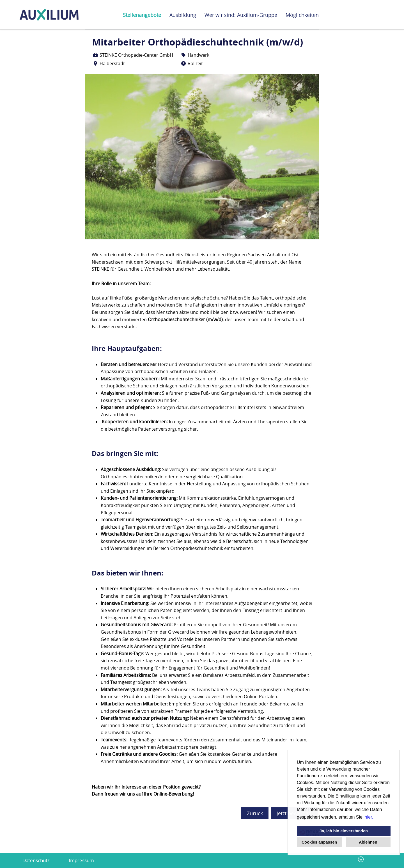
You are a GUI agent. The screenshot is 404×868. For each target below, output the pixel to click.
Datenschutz (36, 860)
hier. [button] (369, 817)
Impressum (81, 860)
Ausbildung (183, 15)
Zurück (255, 813)
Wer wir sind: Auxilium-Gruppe (241, 15)
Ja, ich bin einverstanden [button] (344, 831)
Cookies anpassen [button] (319, 842)
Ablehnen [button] (368, 842)
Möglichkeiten (302, 15)
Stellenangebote (142, 15)
